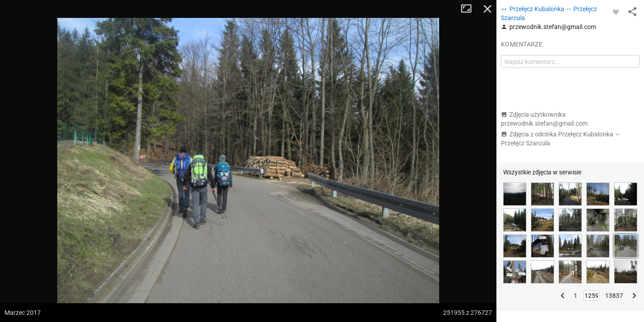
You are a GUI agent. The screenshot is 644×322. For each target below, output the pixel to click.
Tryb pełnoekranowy (470, 9)
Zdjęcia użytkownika (544, 119)
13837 (614, 296)
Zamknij (487, 9)
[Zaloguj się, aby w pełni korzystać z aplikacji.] (616, 12)
